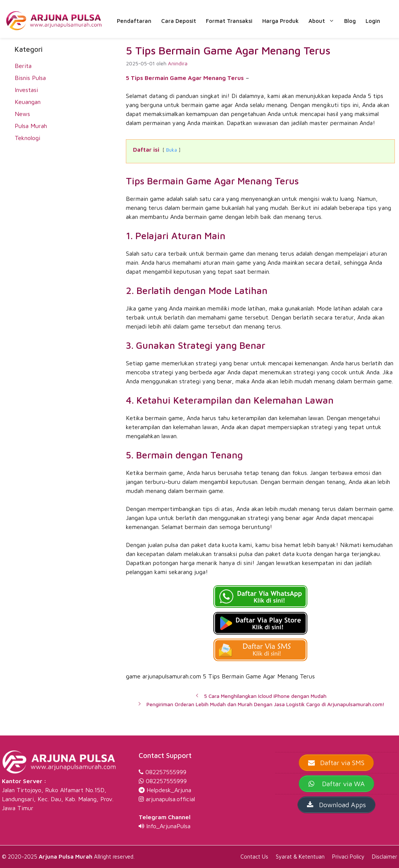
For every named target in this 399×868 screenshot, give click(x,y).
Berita (23, 66)
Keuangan (28, 102)
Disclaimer (385, 857)
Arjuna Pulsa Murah (66, 857)
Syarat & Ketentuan (300, 857)
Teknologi (27, 138)
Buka (172, 150)
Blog (350, 21)
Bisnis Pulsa (30, 78)
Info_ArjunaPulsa (168, 826)
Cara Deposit (179, 21)
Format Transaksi (229, 21)
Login (373, 21)
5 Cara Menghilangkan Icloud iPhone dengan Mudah (265, 696)
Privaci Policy (348, 857)
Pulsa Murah (31, 126)
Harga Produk (280, 21)
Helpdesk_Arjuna (169, 790)
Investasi (26, 90)
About (324, 21)
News (22, 114)
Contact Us (254, 857)
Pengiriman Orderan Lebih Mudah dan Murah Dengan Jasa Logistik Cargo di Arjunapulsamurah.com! (265, 704)
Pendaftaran (134, 21)
